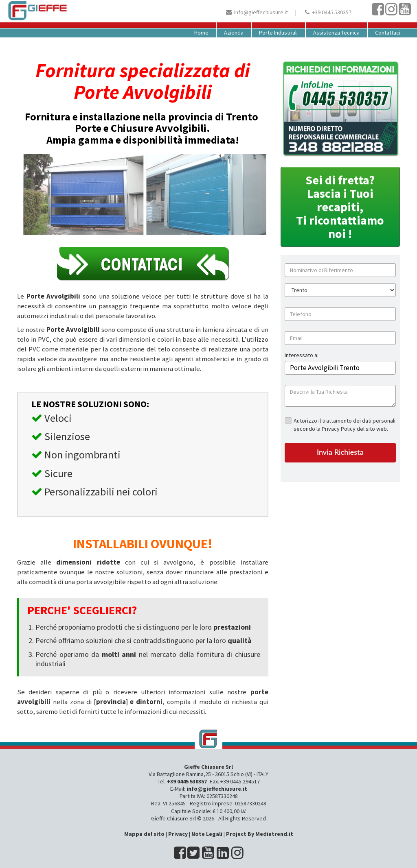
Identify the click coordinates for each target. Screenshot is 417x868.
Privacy (178, 834)
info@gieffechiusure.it (261, 12)
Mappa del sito (144, 834)
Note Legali (207, 834)
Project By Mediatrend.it (260, 834)
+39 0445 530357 (332, 12)
